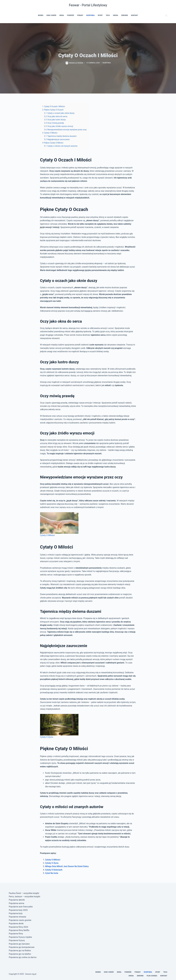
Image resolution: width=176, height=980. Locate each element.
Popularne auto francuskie (21, 907)
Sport (100, 15)
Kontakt (135, 15)
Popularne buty (16, 913)
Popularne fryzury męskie (20, 937)
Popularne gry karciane (19, 944)
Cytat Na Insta (52, 873)
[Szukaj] (166, 16)
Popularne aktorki (17, 900)
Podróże (71, 15)
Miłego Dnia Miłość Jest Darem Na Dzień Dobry (67, 866)
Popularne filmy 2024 (18, 927)
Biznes (41, 15)
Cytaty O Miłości (53, 860)
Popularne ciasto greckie (20, 920)
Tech (108, 15)
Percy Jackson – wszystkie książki (25, 897)
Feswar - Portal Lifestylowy (88, 5)
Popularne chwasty (17, 917)
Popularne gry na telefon (20, 954)
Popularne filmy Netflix (19, 930)
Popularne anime (17, 903)
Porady (80, 15)
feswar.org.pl (31, 974)
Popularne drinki (16, 924)
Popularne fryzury (17, 940)
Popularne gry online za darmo (23, 957)
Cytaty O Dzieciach (54, 870)
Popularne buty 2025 (18, 910)
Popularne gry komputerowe (22, 947)
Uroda (115, 15)
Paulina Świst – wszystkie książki (24, 893)
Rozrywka (90, 15)
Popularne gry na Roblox (20, 951)
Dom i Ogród (51, 15)
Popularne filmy (16, 934)
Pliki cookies (152, 976)
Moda (62, 15)
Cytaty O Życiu (52, 863)
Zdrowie (125, 15)
